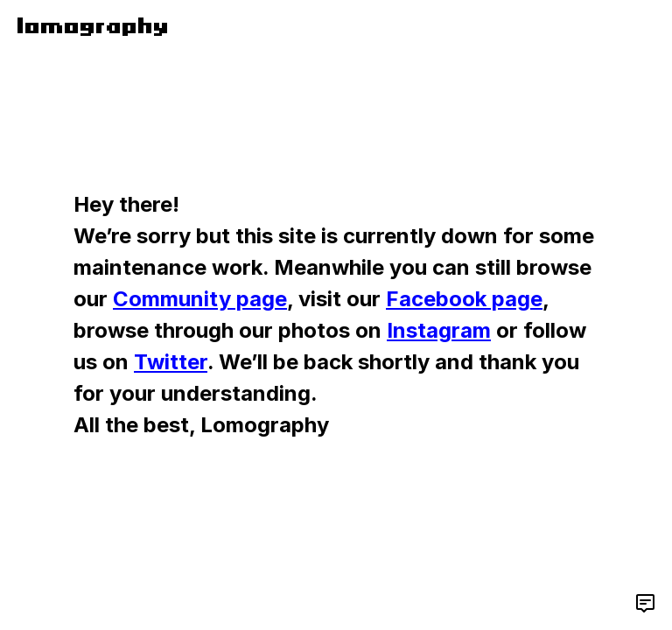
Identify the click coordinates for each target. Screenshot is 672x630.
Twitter (171, 362)
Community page (200, 299)
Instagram (439, 330)
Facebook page (464, 299)
